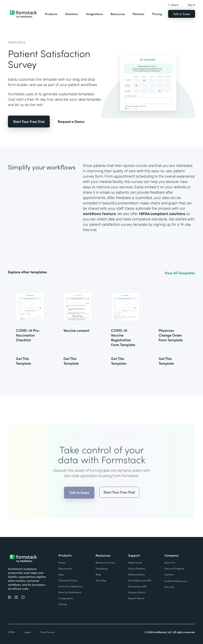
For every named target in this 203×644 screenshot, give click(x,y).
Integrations (94, 14)
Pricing (157, 14)
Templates (17, 43)
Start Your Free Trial (29, 121)
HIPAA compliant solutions (162, 214)
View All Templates (180, 273)
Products (51, 14)
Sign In (191, 5)
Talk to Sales (182, 14)
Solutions (72, 14)
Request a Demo (71, 121)
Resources (118, 14)
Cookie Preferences (176, 581)
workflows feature (99, 214)
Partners (138, 14)
